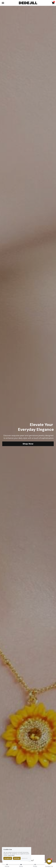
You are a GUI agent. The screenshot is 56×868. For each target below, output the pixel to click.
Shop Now (28, 444)
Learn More (11, 855)
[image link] (28, 3)
